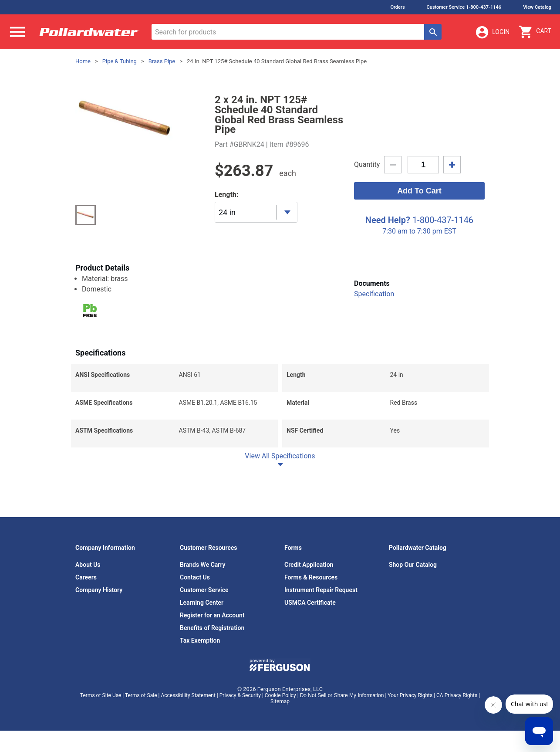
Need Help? (388, 220)
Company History (99, 590)
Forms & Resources (311, 577)
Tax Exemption (200, 640)
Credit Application (309, 565)
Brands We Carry (203, 565)
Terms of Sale (141, 695)
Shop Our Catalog (413, 565)
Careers (86, 577)
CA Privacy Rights (457, 695)
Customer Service (204, 590)
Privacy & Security (240, 695)
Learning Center (202, 603)
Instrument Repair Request (321, 590)
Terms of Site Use (101, 695)
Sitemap (280, 701)
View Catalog (537, 7)
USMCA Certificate (310, 603)
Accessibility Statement (188, 695)
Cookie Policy (280, 695)
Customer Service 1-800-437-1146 (464, 7)
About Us (88, 565)
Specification (374, 294)
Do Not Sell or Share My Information (342, 695)
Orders (397, 7)
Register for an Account (212, 615)
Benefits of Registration (212, 628)
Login (492, 32)
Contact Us (195, 577)
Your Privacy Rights (410, 695)
